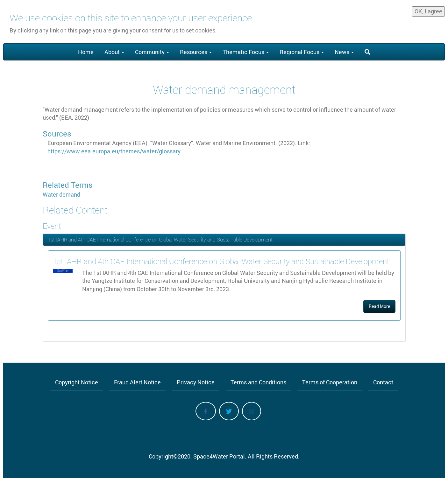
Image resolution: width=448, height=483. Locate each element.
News (344, 52)
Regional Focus (302, 52)
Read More (379, 306)
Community (152, 52)
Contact (383, 382)
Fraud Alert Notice (137, 382)
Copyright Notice (77, 382)
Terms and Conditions (258, 382)
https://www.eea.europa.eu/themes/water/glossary (114, 151)
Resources (196, 52)
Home (86, 52)
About (114, 52)
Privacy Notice (196, 382)
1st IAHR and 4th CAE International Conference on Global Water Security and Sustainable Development (160, 240)
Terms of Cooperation (330, 382)
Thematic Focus (246, 52)
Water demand (61, 194)
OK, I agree (428, 11)
